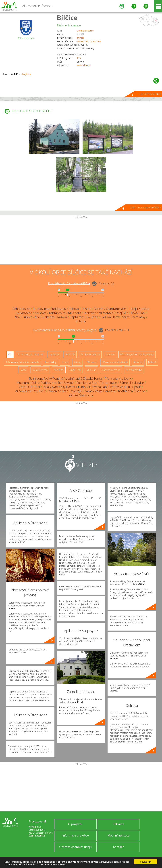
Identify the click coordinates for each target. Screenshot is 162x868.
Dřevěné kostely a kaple (115, 362)
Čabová (74, 309)
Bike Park (59, 370)
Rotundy (138, 362)
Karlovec (41, 313)
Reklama (118, 824)
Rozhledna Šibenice (132, 391)
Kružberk (75, 313)
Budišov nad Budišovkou (49, 309)
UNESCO (70, 354)
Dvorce (99, 309)
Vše (10, 354)
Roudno (93, 317)
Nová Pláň (138, 313)
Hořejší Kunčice (139, 309)
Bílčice (67, 18)
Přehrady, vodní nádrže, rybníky (137, 354)
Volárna (81, 321)
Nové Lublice (24, 317)
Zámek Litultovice (132, 383)
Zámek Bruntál (30, 387)
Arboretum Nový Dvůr (30, 391)
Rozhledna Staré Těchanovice (97, 383)
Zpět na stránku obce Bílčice (146, 208)
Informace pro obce (76, 835)
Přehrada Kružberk (118, 378)
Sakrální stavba (134, 370)
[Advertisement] (81, 241)
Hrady (65, 362)
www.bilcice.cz (84, 65)
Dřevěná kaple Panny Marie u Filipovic (115, 387)
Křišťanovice (57, 313)
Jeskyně (152, 362)
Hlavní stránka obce (150, 94)
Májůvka (27, 74)
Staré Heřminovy (134, 317)
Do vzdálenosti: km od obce (69, 283)
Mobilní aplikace (118, 835)
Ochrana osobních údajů (75, 847)
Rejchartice (77, 317)
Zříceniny (91, 362)
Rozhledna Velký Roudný (46, 378)
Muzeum (91, 370)
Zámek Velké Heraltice (100, 391)
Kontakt (118, 847)
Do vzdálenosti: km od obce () (65, 330)
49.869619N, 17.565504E (89, 41)
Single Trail (75, 370)
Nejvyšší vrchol (40, 370)
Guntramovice (116, 309)
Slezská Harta (110, 317)
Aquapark (54, 354)
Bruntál (80, 38)
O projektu (75, 824)
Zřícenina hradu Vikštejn (65, 391)
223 (79, 58)
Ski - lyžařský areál (90, 354)
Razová (62, 317)
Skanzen (110, 354)
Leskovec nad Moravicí (99, 313)
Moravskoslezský (85, 31)
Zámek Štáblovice (81, 395)
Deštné (86, 309)
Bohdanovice (21, 309)
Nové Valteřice (45, 317)
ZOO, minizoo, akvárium (30, 354)
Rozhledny (50, 362)
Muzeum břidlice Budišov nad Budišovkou (45, 383)
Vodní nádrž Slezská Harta (84, 378)
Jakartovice (25, 313)
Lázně (23, 370)
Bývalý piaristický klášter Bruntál (65, 387)
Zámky (77, 362)
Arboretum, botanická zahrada (23, 362)
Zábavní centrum (111, 370)
